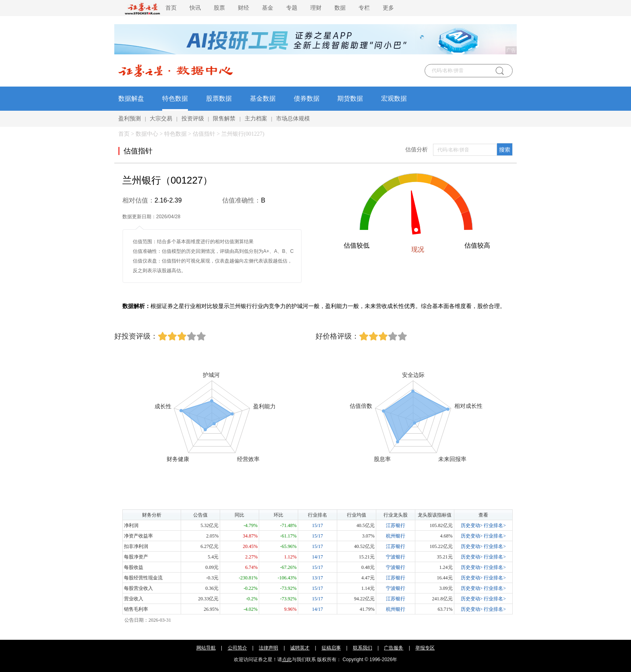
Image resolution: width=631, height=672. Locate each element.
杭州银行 (396, 536)
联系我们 (363, 648)
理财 (316, 8)
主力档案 (256, 119)
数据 (340, 8)
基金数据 (263, 98)
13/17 (317, 578)
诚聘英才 (300, 648)
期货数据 (350, 98)
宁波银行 (396, 557)
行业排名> (495, 525)
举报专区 (425, 648)
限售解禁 (224, 119)
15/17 (317, 525)
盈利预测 (130, 119)
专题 (292, 8)
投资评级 (193, 119)
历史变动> (472, 525)
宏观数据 (394, 98)
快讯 (195, 8)
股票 (219, 8)
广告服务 (394, 648)
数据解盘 (131, 98)
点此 (287, 660)
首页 (171, 8)
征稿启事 (331, 648)
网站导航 (206, 648)
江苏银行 (396, 525)
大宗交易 (161, 119)
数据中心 (147, 134)
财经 (243, 8)
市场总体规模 (293, 119)
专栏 (364, 8)
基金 (268, 8)
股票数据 (219, 98)
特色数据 (175, 98)
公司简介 (237, 648)
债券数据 (307, 98)
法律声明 (268, 648)
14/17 (317, 557)
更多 (388, 8)
